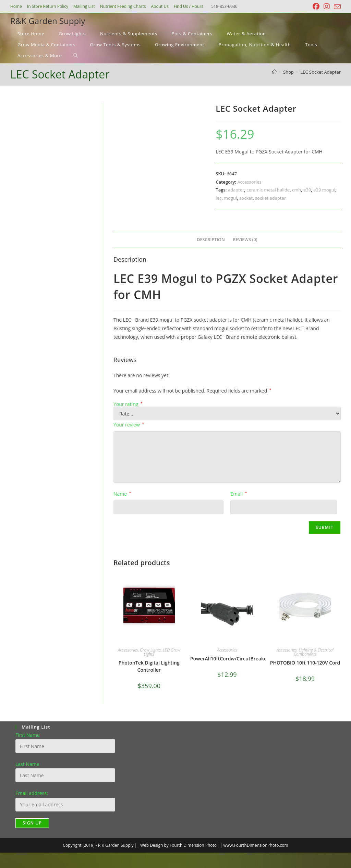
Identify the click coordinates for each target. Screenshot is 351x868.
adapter (236, 190)
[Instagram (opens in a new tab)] (327, 7)
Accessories (249, 182)
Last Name (27, 764)
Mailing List (84, 6)
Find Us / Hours (189, 6)
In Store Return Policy (48, 6)
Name (122, 494)
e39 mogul (324, 190)
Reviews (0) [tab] (245, 240)
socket (246, 198)
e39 (307, 190)
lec (219, 198)
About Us (160, 6)
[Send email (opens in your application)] (336, 7)
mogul (230, 198)
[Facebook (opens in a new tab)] (316, 7)
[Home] (274, 72)
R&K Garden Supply (48, 21)
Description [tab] (211, 240)
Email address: (32, 793)
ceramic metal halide (268, 190)
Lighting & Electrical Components (314, 652)
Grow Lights (150, 650)
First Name (28, 735)
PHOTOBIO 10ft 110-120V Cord (305, 663)
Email (239, 494)
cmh (296, 190)
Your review (129, 425)
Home (16, 6)
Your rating (128, 404)
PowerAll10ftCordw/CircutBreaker (229, 659)
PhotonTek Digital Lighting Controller (149, 666)
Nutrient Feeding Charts (123, 6)
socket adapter (270, 198)
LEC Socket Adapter (321, 72)
